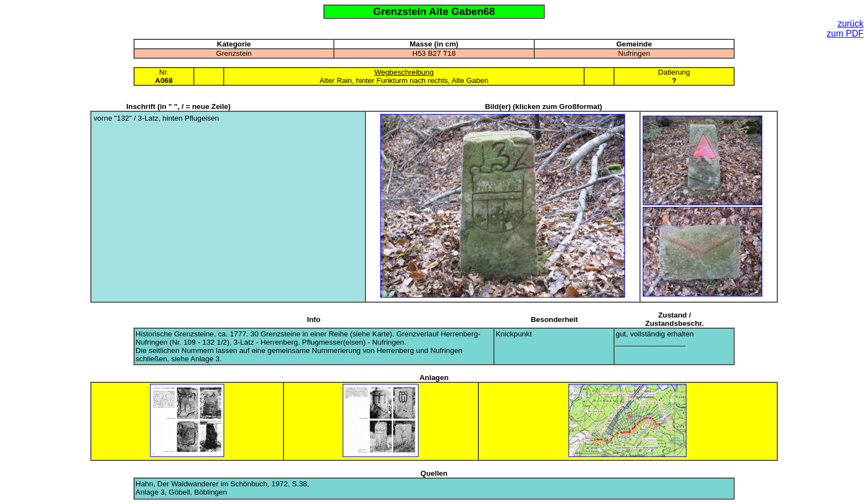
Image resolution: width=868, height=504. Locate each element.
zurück (851, 24)
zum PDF (845, 33)
